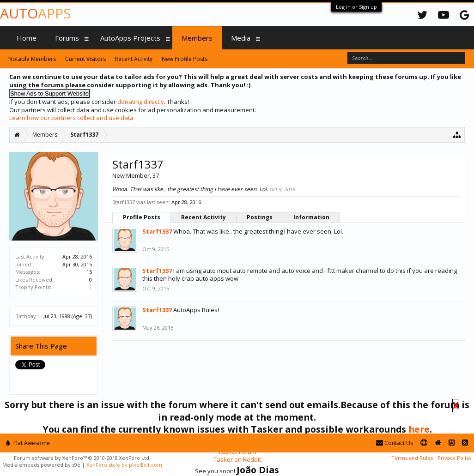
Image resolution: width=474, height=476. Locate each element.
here (419, 429)
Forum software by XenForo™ (82, 458)
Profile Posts (142, 217)
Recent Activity (204, 217)
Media (241, 38)
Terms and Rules (412, 458)
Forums (67, 38)
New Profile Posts (185, 59)
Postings (260, 217)
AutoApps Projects (130, 38)
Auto (35, 13)
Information (311, 217)
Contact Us (395, 443)
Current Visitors (85, 59)
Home (27, 38)
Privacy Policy (455, 458)
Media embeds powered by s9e (41, 465)
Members (197, 38)
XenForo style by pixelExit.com (124, 465)
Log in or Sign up (356, 7)
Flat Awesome (28, 443)
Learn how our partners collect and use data (71, 118)
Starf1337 (157, 231)
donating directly (141, 102)
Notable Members (32, 59)
